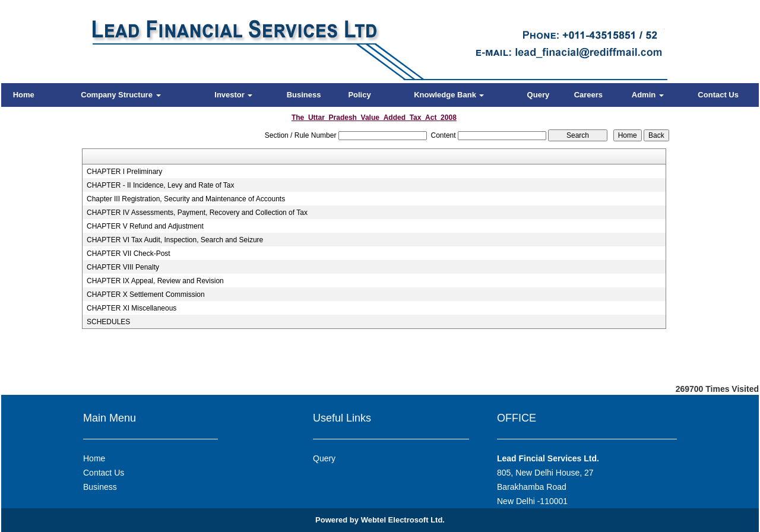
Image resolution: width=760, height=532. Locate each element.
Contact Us (718, 95)
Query (539, 95)
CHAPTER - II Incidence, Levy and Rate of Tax (161, 185)
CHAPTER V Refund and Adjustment (145, 226)
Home (24, 95)
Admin (648, 95)
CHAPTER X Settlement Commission (146, 294)
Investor (233, 95)
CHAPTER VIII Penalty (123, 267)
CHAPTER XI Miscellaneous (132, 308)
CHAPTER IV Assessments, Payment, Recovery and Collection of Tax (197, 213)
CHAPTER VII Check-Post (129, 254)
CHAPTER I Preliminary (124, 172)
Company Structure (121, 95)
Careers (588, 95)
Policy (359, 95)
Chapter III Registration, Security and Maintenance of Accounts (186, 199)
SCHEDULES (108, 322)
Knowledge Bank (449, 95)
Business (304, 95)
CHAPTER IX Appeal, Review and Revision (155, 281)
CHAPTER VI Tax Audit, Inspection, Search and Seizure (175, 240)
